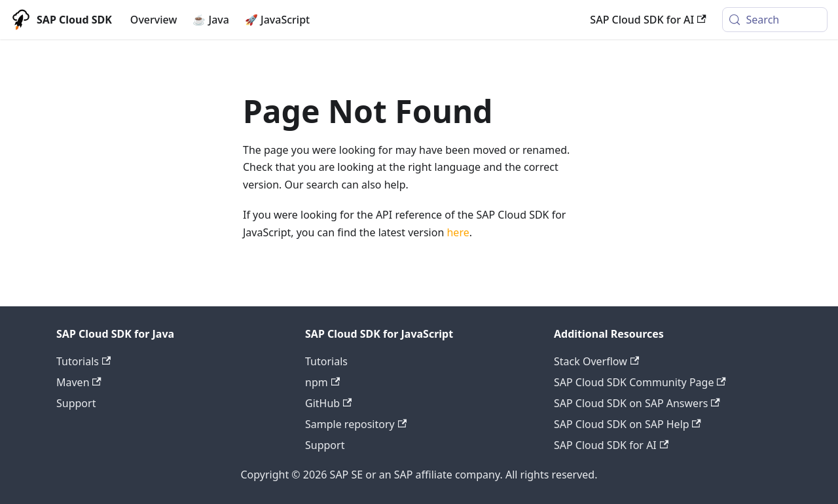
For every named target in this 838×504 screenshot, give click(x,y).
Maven (79, 382)
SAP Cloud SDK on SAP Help (628, 424)
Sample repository (356, 424)
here (458, 232)
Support (76, 403)
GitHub (328, 403)
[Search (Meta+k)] (775, 20)
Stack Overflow (596, 361)
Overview (154, 20)
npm (322, 382)
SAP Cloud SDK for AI (648, 20)
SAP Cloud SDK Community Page (640, 382)
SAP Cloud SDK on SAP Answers (637, 403)
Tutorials (83, 361)
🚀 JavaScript (277, 20)
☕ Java (211, 20)
